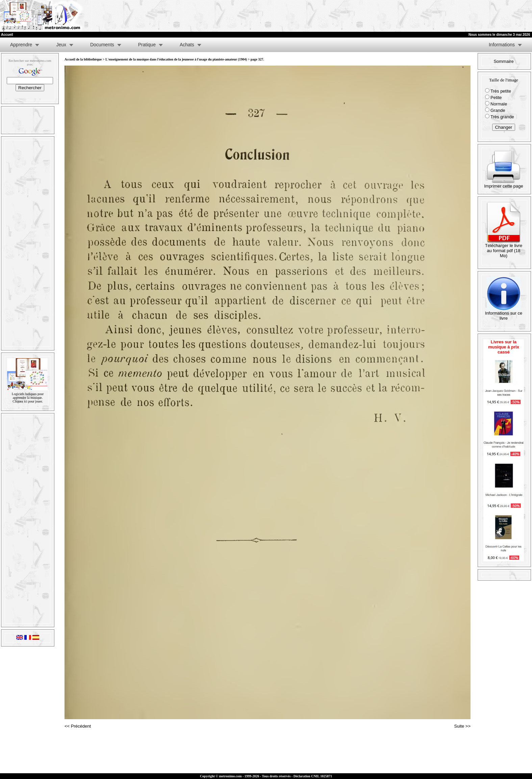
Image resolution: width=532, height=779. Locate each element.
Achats (187, 45)
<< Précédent (78, 726)
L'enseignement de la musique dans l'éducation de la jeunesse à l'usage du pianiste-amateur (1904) (176, 59)
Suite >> (462, 726)
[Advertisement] (449, 16)
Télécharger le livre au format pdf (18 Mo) (504, 249)
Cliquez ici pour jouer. (28, 401)
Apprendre (21, 45)
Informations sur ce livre (504, 314)
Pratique (147, 45)
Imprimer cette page (504, 184)
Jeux (61, 45)
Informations (502, 45)
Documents (102, 45)
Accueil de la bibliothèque (83, 59)
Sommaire (503, 61)
